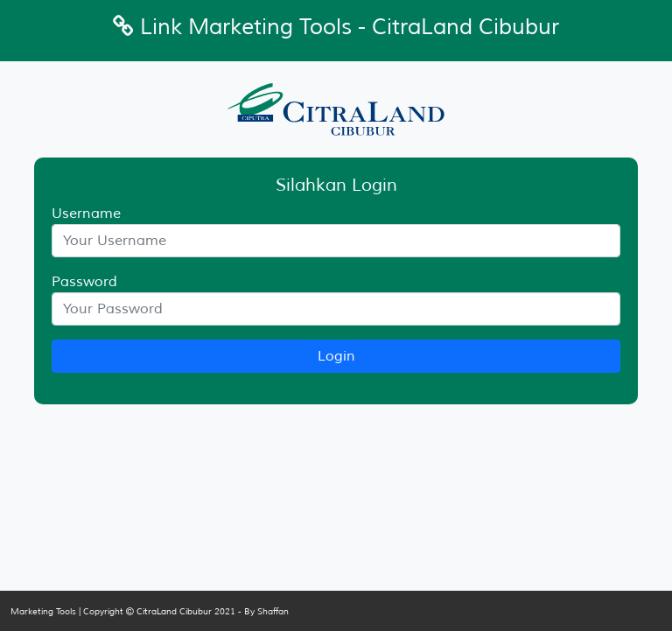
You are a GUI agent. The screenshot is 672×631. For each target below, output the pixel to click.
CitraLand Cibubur (174, 611)
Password (84, 282)
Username (86, 214)
